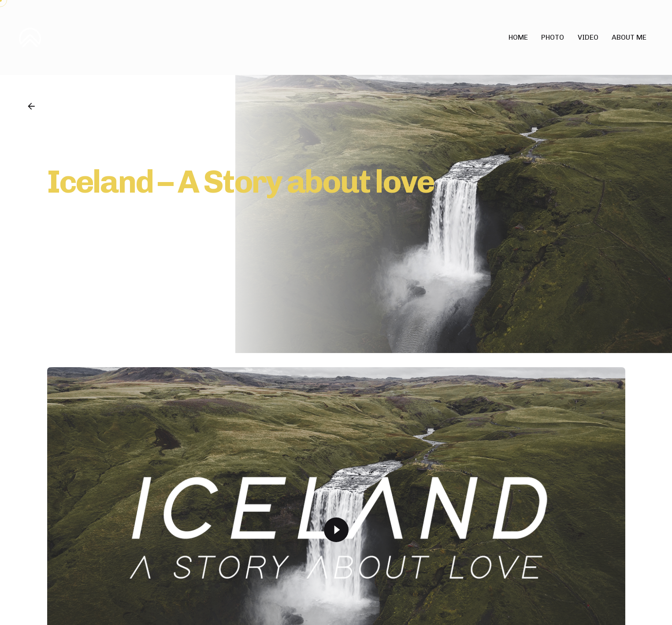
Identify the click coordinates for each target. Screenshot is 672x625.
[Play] (336, 530)
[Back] (31, 106)
